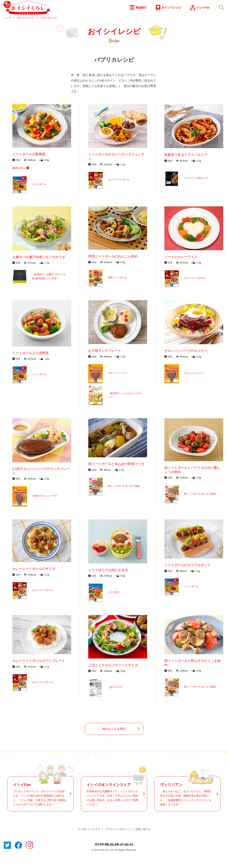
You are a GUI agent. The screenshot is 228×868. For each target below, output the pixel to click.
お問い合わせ (143, 842)
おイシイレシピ (171, 15)
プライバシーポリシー (118, 842)
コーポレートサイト (89, 842)
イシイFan (203, 15)
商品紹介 (141, 15)
